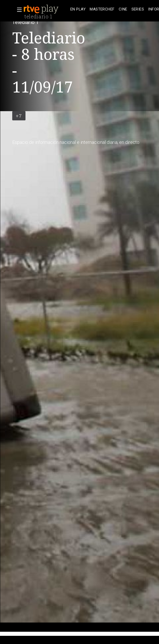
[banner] (46, 9)
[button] (18, 10)
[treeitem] (78, 9)
